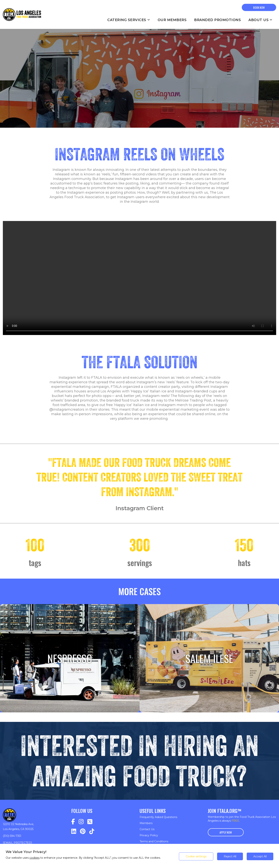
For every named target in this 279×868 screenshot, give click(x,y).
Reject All (230, 856)
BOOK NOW (259, 7)
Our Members (172, 20)
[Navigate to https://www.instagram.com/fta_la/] (81, 822)
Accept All (260, 856)
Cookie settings (196, 856)
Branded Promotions (217, 20)
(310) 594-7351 (12, 836)
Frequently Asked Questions (158, 817)
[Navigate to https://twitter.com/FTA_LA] (90, 822)
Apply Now (226, 832)
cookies (34, 858)
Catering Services (129, 20)
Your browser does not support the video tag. (139, 278)
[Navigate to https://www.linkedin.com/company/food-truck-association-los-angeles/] (74, 831)
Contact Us (147, 829)
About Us (260, 20)
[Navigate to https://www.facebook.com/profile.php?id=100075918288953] (73, 822)
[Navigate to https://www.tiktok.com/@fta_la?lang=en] (92, 831)
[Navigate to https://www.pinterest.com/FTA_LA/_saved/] (83, 831)
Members (146, 823)
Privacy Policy (149, 835)
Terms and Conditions (154, 841)
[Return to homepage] (22, 14)
